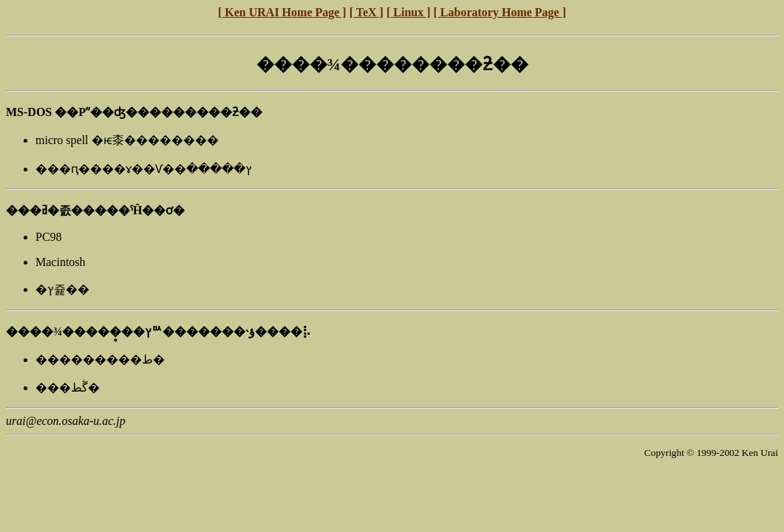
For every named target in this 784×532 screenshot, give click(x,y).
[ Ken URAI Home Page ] (282, 12)
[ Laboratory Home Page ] (500, 12)
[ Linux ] (409, 12)
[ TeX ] (367, 12)
